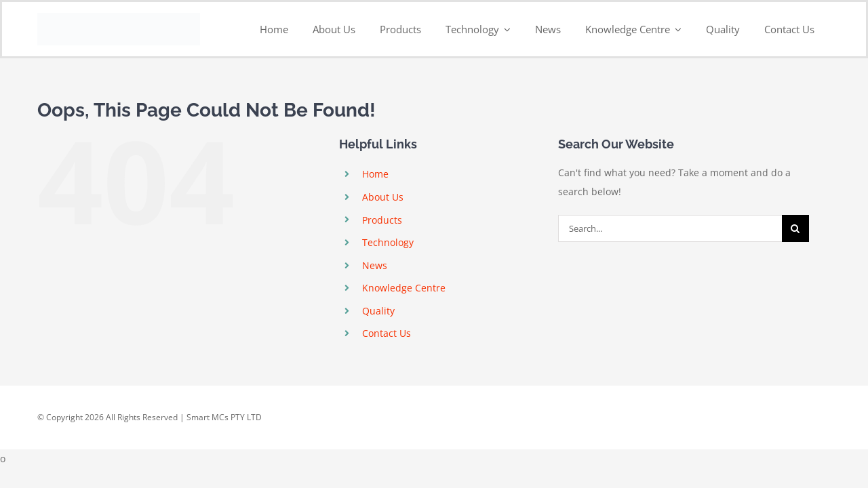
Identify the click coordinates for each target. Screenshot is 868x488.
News (375, 265)
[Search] (795, 228)
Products (382, 220)
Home (375, 174)
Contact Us (387, 333)
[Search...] (670, 228)
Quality (378, 311)
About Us (383, 197)
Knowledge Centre (404, 288)
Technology (388, 242)
